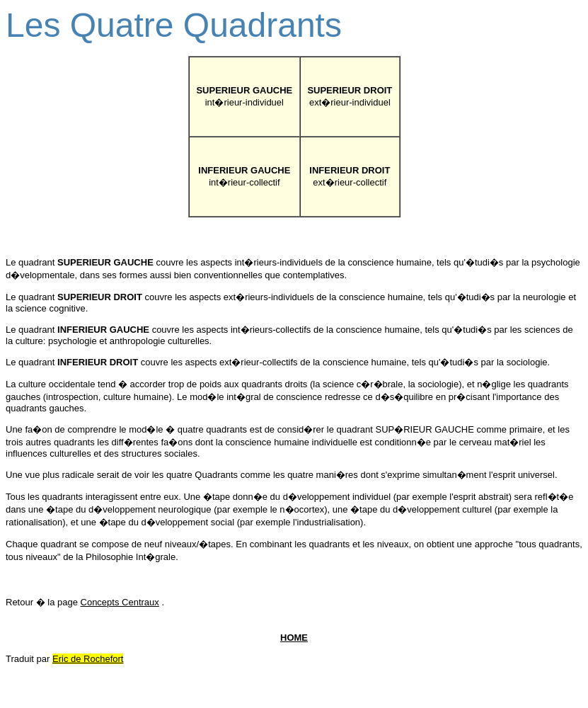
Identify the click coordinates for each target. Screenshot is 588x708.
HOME (294, 638)
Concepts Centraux (120, 602)
